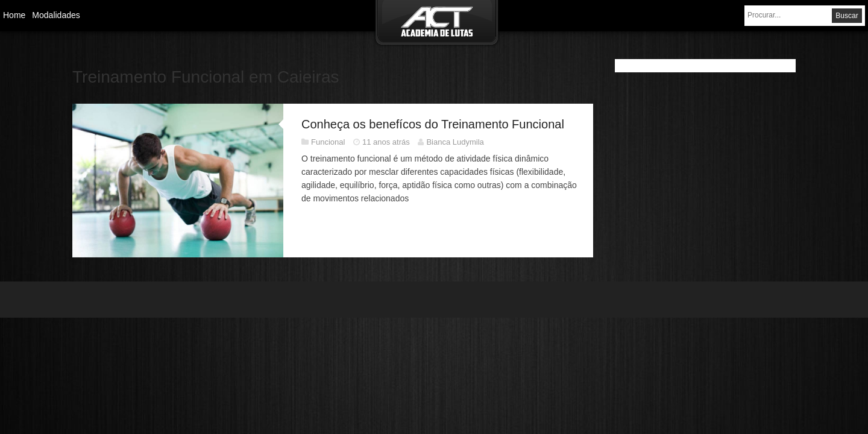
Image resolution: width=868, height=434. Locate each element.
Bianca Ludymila (455, 142)
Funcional (328, 142)
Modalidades (56, 15)
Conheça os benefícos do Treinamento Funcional (433, 124)
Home (14, 15)
